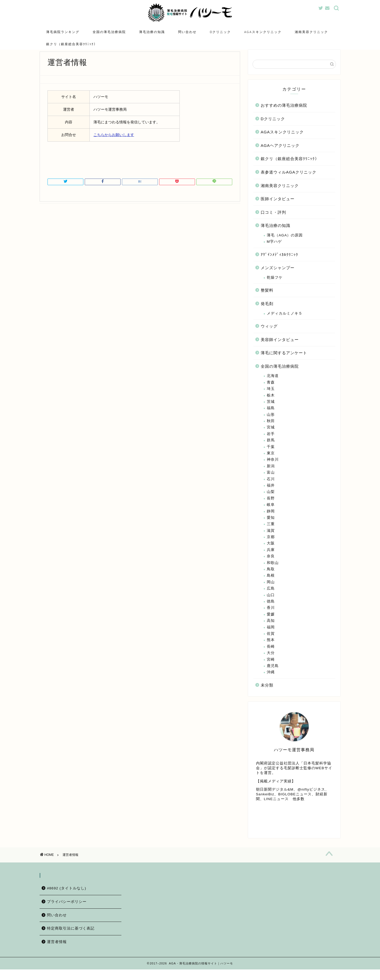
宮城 (271, 435)
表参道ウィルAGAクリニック (289, 180)
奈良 (271, 564)
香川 (271, 616)
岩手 (271, 442)
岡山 (271, 590)
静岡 (271, 519)
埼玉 (271, 397)
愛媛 (271, 622)
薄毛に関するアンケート (284, 361)
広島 (271, 596)
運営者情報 (57, 952)
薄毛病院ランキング (63, 32)
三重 (271, 532)
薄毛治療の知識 (152, 32)
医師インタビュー (278, 207)
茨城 (271, 410)
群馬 (271, 448)
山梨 (271, 500)
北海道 (273, 384)
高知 (271, 629)
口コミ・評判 (273, 220)
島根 (271, 583)
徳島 (271, 609)
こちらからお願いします (114, 143)
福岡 (271, 635)
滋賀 (271, 538)
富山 (271, 480)
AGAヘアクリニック (280, 153)
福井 (271, 493)
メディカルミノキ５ (285, 321)
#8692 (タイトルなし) (67, 899)
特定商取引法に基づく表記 (71, 939)
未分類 (267, 693)
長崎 (271, 654)
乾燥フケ (275, 285)
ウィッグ (269, 334)
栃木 (271, 403)
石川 (271, 487)
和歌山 (273, 571)
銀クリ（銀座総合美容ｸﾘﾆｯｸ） (72, 44)
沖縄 (271, 680)
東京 (271, 461)
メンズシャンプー (278, 276)
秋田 (271, 429)
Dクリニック (220, 32)
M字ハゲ (274, 249)
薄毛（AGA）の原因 (285, 243)
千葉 (271, 455)
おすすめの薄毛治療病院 (284, 113)
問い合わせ (187, 32)
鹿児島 (273, 674)
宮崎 (271, 667)
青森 (271, 390)
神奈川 (273, 467)
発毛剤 (267, 312)
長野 (271, 506)
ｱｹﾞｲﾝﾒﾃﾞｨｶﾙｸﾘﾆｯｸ (279, 262)
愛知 (271, 526)
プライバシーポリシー (67, 912)
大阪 (271, 551)
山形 (271, 423)
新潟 (271, 474)
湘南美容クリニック (311, 32)
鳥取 (271, 577)
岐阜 (271, 513)
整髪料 (267, 298)
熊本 (271, 648)
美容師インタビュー (280, 347)
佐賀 (271, 641)
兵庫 (271, 558)
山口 (271, 603)
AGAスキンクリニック (263, 32)
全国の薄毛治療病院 (109, 32)
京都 (271, 545)
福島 (271, 416)
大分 (271, 661)
